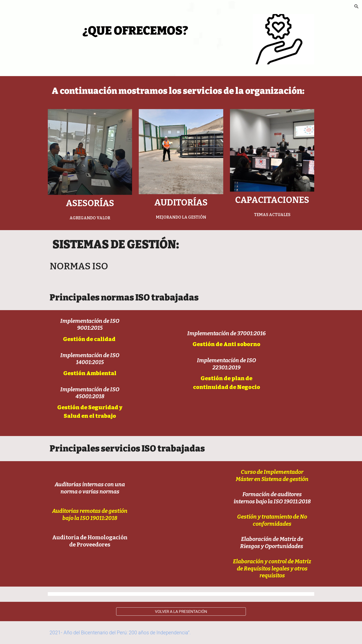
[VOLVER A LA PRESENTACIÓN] (181, 611)
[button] (356, 6)
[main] (136, 28)
